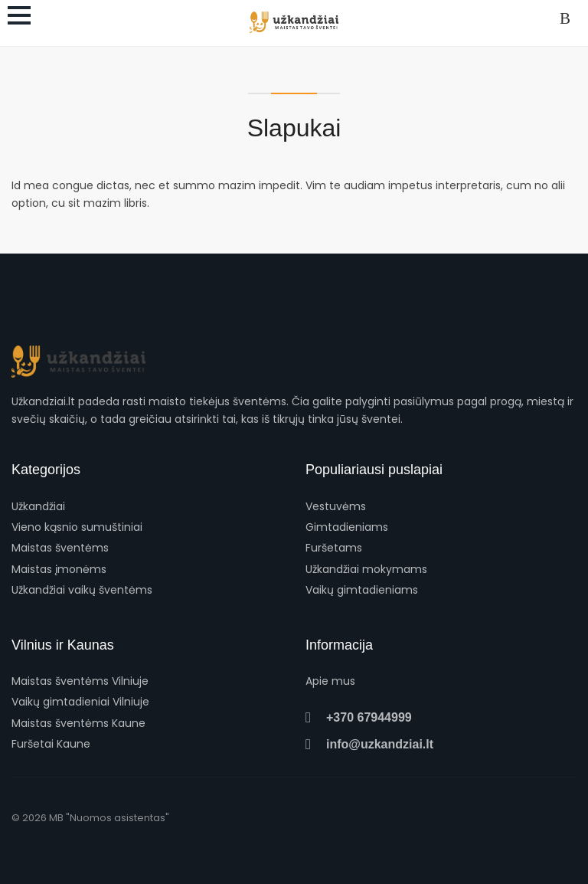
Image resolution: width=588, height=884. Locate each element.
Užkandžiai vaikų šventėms (82, 590)
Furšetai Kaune (51, 744)
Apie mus (330, 681)
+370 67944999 (359, 717)
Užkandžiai (38, 506)
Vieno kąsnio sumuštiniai (77, 527)
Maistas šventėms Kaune (78, 723)
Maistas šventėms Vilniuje (80, 681)
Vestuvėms (336, 506)
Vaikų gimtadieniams (362, 590)
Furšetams (334, 548)
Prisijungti (568, 20)
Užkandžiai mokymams (366, 569)
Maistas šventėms (60, 548)
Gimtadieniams (347, 527)
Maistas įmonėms (59, 569)
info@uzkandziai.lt (369, 744)
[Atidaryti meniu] (19, 15)
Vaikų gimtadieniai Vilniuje (80, 702)
